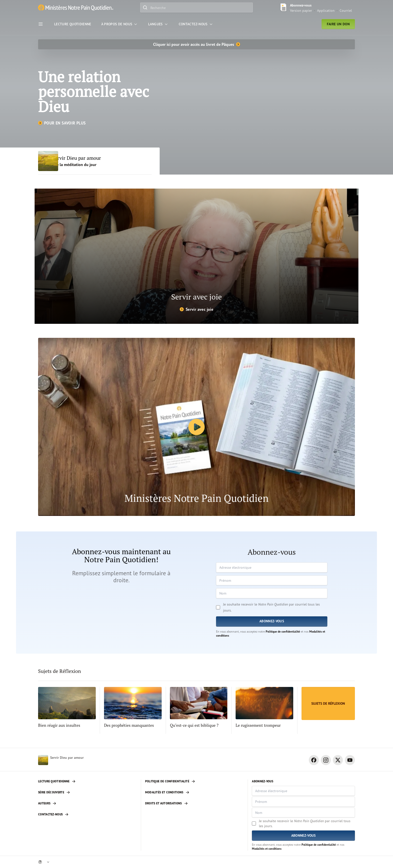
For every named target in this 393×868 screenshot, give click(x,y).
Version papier (301, 10)
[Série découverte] (87, 792)
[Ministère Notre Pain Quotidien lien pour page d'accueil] (76, 8)
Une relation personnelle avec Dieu (94, 92)
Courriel (346, 10)
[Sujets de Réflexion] (328, 703)
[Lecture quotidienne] (87, 781)
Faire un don (338, 24)
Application (326, 10)
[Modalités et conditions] (194, 792)
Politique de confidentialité (283, 631)
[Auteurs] (87, 803)
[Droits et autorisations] (194, 803)
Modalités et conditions (267, 849)
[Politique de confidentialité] (194, 781)
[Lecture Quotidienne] (73, 24)
